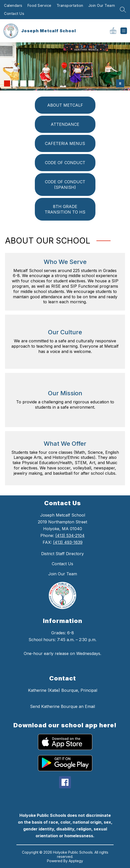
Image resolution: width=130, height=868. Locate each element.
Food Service (40, 5)
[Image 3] (23, 83)
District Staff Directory (62, 554)
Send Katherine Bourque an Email (62, 706)
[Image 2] (15, 83)
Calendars (13, 5)
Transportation (70, 5)
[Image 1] (7, 83)
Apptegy (76, 861)
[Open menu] (124, 31)
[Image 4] (31, 83)
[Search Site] (123, 10)
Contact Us (14, 13)
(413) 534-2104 (70, 535)
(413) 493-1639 (68, 542)
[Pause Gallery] (120, 83)
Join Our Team (102, 5)
